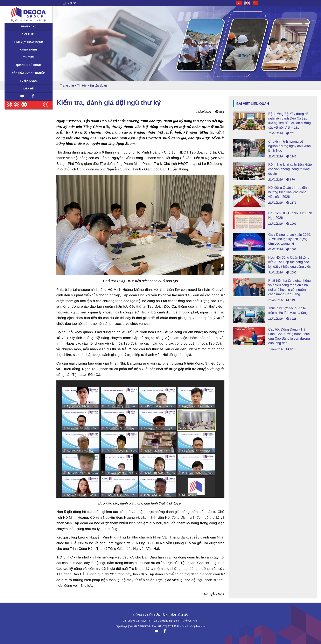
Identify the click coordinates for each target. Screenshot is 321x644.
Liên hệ (29, 89)
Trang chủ (29, 27)
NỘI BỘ (69, 3)
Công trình (29, 50)
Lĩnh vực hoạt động (29, 42)
